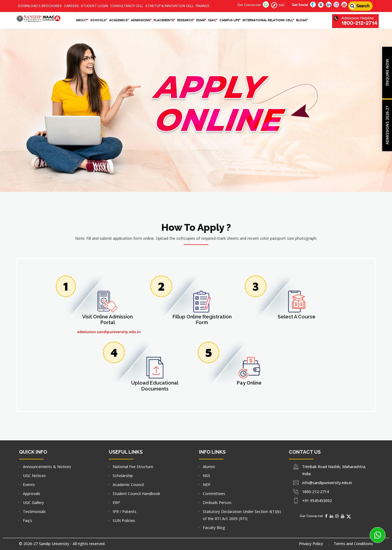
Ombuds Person (217, 503)
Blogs (301, 20)
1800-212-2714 (359, 23)
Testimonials (34, 511)
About (82, 20)
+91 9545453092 (317, 501)
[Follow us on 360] (278, 5)
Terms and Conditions (353, 544)
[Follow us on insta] (336, 5)
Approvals (32, 494)
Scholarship (123, 476)
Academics (118, 20)
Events (29, 485)
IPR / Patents (125, 511)
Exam (200, 20)
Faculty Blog (214, 528)
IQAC (212, 20)
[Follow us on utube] (344, 5)
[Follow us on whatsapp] (266, 5)
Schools (98, 20)
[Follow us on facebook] (313, 5)
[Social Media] (326, 516)
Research (185, 20)
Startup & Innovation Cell (169, 6)
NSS (206, 476)
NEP (207, 485)
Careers (71, 6)
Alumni (209, 467)
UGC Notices (34, 476)
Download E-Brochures (40, 6)
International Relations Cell (268, 20)
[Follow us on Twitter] (321, 5)
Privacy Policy (311, 544)
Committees (214, 494)
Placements (164, 20)
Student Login (94, 6)
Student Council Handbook (136, 494)
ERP (116, 503)
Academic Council (128, 485)
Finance (203, 6)
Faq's (27, 520)
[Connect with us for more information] (248, 5)
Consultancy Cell (127, 6)
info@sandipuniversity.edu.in (327, 483)
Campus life (229, 20)
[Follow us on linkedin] (329, 5)
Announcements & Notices (47, 467)
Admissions (141, 20)
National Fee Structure (133, 467)
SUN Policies (124, 520)
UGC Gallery (33, 503)
